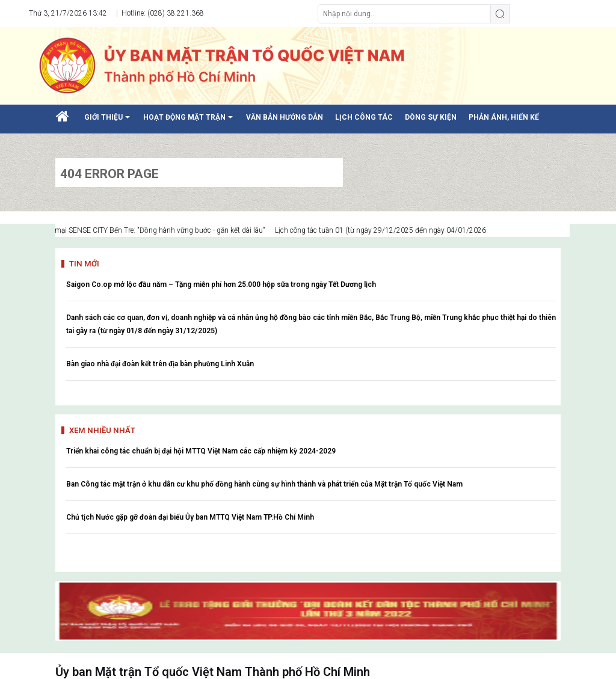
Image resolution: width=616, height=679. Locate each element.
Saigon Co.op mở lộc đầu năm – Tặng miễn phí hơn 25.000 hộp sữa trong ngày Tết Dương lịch (221, 284)
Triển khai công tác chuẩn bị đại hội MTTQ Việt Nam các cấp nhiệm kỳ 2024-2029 (201, 451)
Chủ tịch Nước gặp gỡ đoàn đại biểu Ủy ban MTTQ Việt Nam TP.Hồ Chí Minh (190, 517)
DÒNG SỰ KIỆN (431, 117)
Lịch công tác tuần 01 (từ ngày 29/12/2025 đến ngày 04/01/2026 (388, 230)
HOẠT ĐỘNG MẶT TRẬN (190, 121)
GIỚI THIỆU (109, 121)
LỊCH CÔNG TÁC (364, 117)
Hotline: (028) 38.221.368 (162, 13)
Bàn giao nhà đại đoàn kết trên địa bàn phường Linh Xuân (160, 364)
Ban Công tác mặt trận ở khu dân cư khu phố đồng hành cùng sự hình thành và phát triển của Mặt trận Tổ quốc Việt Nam (264, 484)
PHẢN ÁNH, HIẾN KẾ (504, 117)
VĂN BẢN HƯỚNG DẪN (285, 117)
